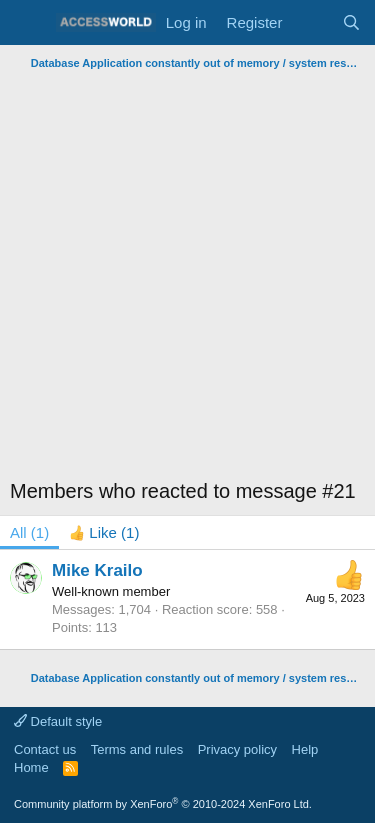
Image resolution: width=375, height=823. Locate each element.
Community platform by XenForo (163, 804)
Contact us (45, 749)
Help (305, 749)
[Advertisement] (187, 274)
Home (31, 767)
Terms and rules (137, 749)
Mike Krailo (97, 570)
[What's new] (311, 22)
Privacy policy (237, 749)
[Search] (351, 22)
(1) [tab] (29, 532)
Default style (58, 721)
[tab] (104, 532)
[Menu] (27, 23)
